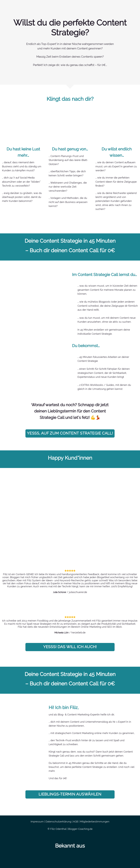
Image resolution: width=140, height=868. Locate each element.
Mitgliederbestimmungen (95, 822)
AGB (76, 822)
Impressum (37, 822)
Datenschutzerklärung (58, 822)
